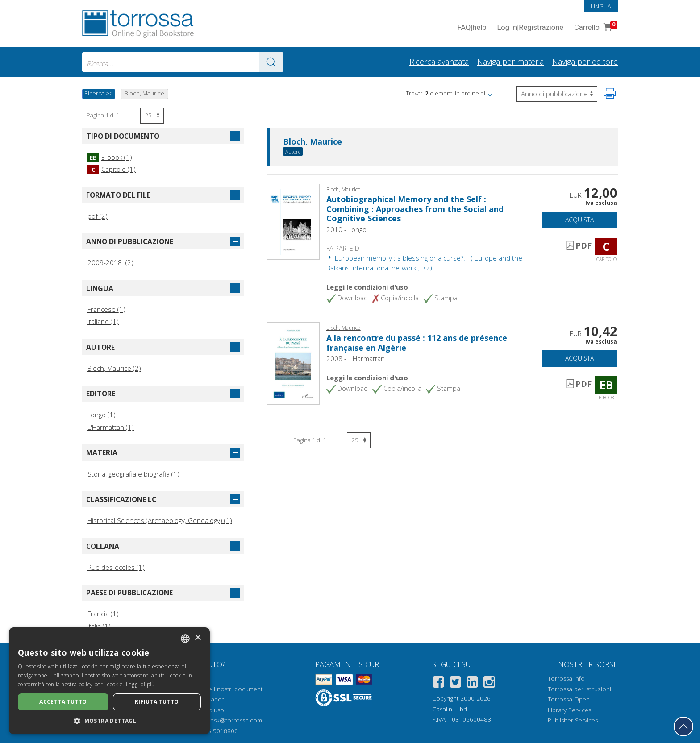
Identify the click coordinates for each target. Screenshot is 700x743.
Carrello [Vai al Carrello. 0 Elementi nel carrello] (595, 28)
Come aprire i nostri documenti (221, 689)
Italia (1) (99, 626)
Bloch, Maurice (312, 142)
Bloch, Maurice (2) (114, 368)
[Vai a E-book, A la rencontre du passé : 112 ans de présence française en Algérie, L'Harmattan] (293, 363)
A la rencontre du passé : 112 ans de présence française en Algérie (417, 343)
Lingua (601, 6)
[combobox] (183, 62)
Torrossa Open (569, 699)
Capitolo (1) (112, 169)
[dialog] (109, 681)
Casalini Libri (450, 709)
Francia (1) (103, 614)
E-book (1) (110, 157)
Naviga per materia (510, 62)
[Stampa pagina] (610, 93)
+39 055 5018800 (213, 731)
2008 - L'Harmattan (356, 358)
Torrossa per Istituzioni (579, 689)
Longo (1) (102, 415)
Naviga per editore (585, 62)
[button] (490, 93)
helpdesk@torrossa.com (228, 720)
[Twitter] (455, 683)
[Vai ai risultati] (271, 62)
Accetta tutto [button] (63, 702)
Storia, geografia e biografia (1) (133, 474)
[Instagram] (489, 683)
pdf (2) (98, 216)
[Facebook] (438, 683)
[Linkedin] (472, 683)
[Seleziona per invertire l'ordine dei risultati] (557, 94)
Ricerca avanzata (439, 62)
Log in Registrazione (530, 28)
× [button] (198, 638)
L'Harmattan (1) (111, 427)
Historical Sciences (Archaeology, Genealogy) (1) (160, 520)
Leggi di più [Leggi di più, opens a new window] (140, 684)
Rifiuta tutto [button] (157, 702)
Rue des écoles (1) (116, 567)
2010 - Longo (346, 229)
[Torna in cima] (683, 726)
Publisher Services (573, 720)
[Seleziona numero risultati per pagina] (152, 116)
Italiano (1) (103, 321)
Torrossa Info (566, 678)
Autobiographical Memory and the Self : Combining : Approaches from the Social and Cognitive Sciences (415, 209)
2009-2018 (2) (110, 262)
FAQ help (472, 28)
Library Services (569, 710)
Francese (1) (106, 309)
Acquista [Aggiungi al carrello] (579, 220)
